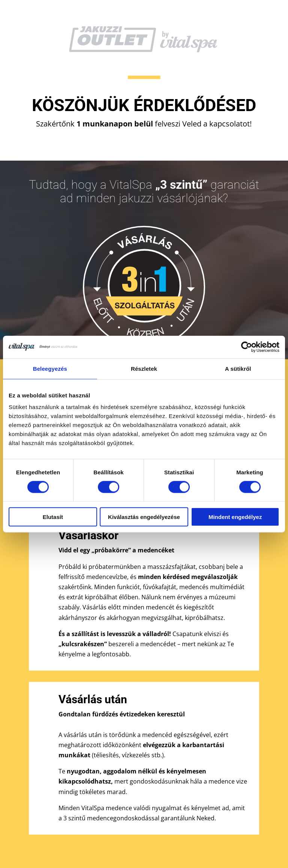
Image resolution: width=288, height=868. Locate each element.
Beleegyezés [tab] (50, 368)
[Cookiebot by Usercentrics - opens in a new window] (247, 347)
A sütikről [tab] (238, 368)
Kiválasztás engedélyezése (144, 517)
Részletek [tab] (144, 368)
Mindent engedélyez (235, 517)
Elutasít (53, 517)
